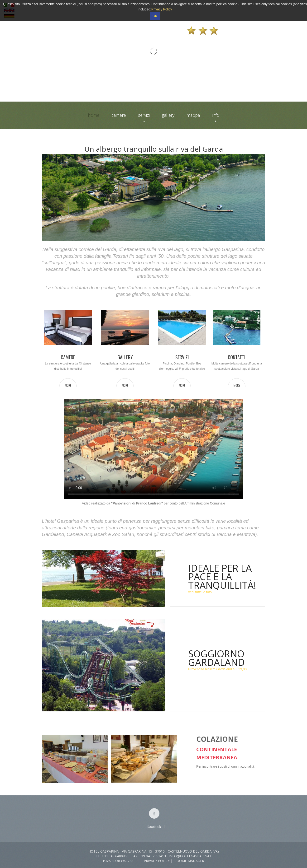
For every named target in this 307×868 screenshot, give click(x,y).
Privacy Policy (157, 861)
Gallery (168, 115)
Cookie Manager (189, 861)
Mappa (193, 115)
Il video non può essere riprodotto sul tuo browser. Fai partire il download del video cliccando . (153, 449)
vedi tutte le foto (200, 592)
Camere (119, 115)
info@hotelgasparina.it (191, 856)
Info (216, 117)
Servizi (144, 117)
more (68, 385)
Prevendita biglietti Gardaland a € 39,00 (217, 669)
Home (94, 115)
